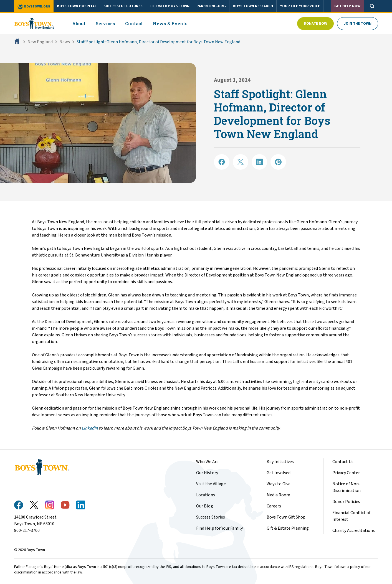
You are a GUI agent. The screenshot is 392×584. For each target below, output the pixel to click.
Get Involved (279, 473)
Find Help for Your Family (219, 528)
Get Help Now (347, 6)
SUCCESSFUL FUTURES (123, 6)
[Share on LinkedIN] (259, 162)
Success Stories (211, 517)
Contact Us (343, 462)
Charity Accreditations (354, 530)
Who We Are (207, 462)
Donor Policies (346, 502)
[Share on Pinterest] (278, 162)
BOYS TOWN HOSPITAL (77, 6)
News (65, 42)
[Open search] (372, 6)
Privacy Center (346, 473)
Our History (207, 473)
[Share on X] (241, 162)
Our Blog (205, 506)
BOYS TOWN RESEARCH (253, 6)
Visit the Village (211, 484)
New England (40, 42)
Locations (206, 495)
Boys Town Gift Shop (286, 517)
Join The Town (358, 24)
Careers (274, 506)
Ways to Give (279, 484)
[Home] (17, 42)
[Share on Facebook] (222, 162)
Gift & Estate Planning (288, 528)
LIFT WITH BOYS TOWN (170, 6)
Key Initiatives (280, 462)
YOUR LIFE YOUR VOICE (300, 6)
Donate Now (315, 24)
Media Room (278, 495)
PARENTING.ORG (211, 6)
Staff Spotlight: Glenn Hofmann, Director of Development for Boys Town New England (158, 42)
